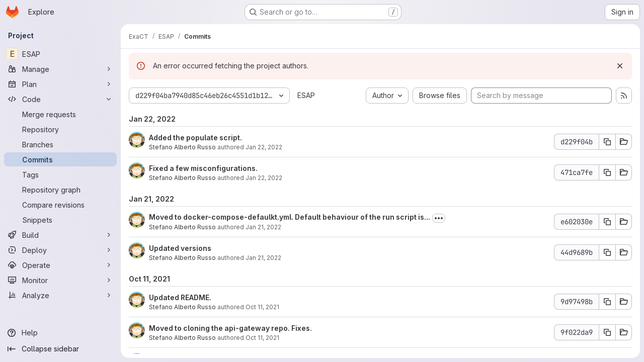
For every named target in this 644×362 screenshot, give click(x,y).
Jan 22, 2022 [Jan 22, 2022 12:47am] (264, 147)
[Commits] (60, 159)
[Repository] (60, 129)
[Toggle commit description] (439, 218)
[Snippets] (60, 220)
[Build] (60, 235)
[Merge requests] (60, 114)
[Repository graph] (60, 190)
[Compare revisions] (60, 205)
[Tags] (60, 174)
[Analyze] (60, 295)
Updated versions (180, 248)
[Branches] (60, 144)
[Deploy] (60, 250)
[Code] (60, 99)
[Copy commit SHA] (607, 142)
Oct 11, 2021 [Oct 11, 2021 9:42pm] (262, 307)
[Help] (60, 333)
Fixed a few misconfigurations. (203, 168)
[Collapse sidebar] (60, 349)
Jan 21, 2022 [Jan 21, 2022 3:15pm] (263, 227)
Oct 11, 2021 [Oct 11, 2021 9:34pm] (262, 338)
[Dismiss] (620, 66)
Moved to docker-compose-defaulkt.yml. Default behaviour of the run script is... (290, 217)
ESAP (306, 95)
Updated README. (180, 297)
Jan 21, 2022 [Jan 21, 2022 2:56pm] (263, 258)
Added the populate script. (195, 138)
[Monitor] (60, 280)
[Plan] (60, 84)
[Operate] (60, 265)
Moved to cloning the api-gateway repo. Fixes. (230, 328)
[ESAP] (60, 54)
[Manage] (60, 69)
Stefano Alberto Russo (182, 147)
